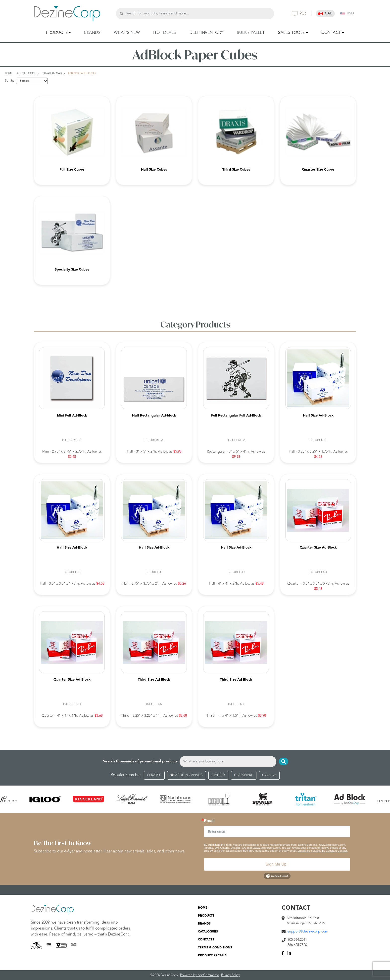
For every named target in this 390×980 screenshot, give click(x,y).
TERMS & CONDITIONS (215, 948)
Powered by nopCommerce (199, 975)
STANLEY (218, 775)
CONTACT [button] (331, 33)
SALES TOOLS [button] (292, 33)
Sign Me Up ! (277, 864)
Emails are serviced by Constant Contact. (323, 851)
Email (209, 821)
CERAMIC (154, 775)
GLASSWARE (244, 775)
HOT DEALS (165, 33)
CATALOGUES (208, 932)
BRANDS (92, 33)
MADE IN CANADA (187, 775)
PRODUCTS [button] (57, 33)
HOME (203, 908)
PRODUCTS (206, 916)
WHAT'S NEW (127, 33)
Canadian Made (52, 73)
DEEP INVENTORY (206, 33)
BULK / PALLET (251, 33)
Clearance (269, 775)
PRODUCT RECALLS (212, 956)
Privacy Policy (230, 975)
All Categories (27, 73)
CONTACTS (206, 940)
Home (9, 73)
